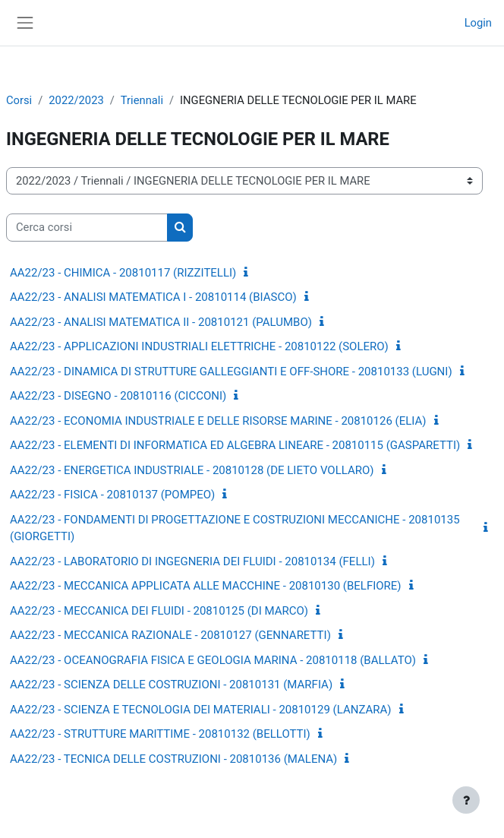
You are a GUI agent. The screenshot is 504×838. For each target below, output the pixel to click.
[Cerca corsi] (87, 227)
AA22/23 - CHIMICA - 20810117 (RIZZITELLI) (123, 273)
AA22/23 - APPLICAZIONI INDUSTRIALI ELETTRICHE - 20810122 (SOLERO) (199, 346)
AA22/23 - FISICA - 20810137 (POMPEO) (112, 495)
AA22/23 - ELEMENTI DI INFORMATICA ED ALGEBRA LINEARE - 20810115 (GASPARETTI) (235, 445)
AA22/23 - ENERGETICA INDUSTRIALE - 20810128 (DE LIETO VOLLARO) (192, 470)
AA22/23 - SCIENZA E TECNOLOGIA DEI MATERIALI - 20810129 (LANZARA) (201, 710)
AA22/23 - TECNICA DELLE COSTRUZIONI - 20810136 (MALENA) (173, 759)
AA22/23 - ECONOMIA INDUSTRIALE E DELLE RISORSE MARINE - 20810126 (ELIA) (218, 421)
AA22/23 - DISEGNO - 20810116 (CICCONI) (118, 396)
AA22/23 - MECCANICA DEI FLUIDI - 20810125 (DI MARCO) (159, 611)
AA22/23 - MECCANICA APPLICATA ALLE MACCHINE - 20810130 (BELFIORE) (206, 586)
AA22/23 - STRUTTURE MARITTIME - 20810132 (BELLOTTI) (160, 734)
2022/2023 (76, 100)
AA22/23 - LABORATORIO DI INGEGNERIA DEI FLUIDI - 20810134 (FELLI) (192, 561)
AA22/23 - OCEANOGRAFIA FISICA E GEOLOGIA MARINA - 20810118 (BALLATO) (213, 660)
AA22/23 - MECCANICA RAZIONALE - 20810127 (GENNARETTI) (170, 635)
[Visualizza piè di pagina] (466, 800)
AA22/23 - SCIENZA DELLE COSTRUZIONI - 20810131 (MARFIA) (171, 685)
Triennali (142, 100)
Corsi (19, 100)
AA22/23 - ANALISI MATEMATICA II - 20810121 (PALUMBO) (161, 322)
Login (478, 23)
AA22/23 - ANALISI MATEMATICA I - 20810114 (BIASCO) (153, 297)
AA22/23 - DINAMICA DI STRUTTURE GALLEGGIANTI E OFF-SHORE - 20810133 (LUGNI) (231, 372)
